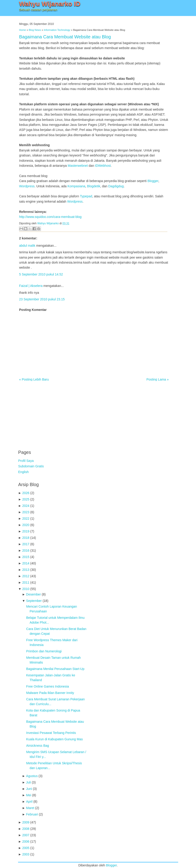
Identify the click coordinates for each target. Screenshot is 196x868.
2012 (26, 576)
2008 (26, 829)
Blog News (35, 30)
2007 (26, 835)
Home (23, 30)
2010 (26, 589)
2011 (26, 582)
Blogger (153, 181)
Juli (28, 782)
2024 (26, 506)
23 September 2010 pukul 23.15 (42, 299)
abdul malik (27, 246)
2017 (26, 544)
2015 (26, 557)
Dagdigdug (116, 186)
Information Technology (57, 30)
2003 (26, 854)
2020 (26, 525)
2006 (26, 842)
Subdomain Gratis (31, 466)
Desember (34, 594)
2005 (26, 848)
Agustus (32, 776)
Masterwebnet (78, 166)
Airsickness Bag (38, 746)
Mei (29, 795)
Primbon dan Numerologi (44, 651)
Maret (30, 808)
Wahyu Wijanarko (48, 223)
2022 (26, 519)
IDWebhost (103, 166)
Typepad (86, 196)
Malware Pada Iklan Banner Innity (50, 693)
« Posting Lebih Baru (34, 379)
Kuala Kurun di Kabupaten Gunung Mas (54, 739)
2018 (26, 538)
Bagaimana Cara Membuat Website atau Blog (65, 37)
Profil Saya (26, 461)
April (29, 802)
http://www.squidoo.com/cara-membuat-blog (50, 217)
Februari (32, 814)
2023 (26, 512)
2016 (26, 550)
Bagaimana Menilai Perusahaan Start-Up (55, 669)
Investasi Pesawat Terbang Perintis (51, 733)
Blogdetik (94, 186)
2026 (26, 493)
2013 (26, 570)
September (34, 601)
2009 (26, 822)
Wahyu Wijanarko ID (50, 4)
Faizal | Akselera (31, 286)
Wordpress (27, 186)
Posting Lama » (157, 379)
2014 (26, 563)
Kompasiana (76, 186)
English (24, 472)
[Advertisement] (53, 413)
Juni (29, 789)
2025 (26, 499)
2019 (26, 531)
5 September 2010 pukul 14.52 (41, 274)
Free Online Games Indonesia (47, 686)
